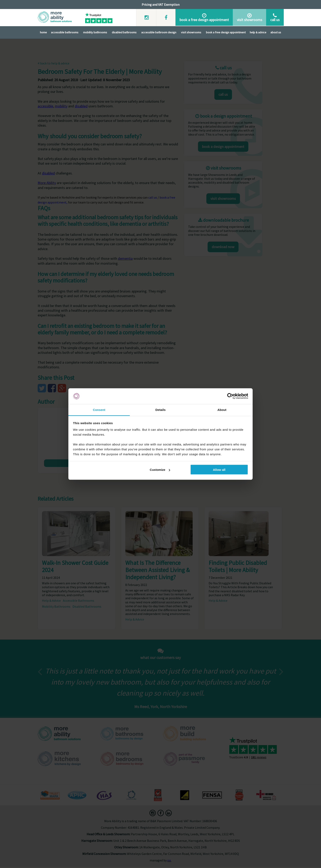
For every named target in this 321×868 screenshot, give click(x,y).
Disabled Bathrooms (124, 32)
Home (43, 32)
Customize (160, 470)
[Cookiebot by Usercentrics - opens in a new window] (230, 396)
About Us (276, 32)
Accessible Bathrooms (65, 32)
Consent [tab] (99, 410)
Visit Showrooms (191, 32)
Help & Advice (258, 32)
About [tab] (222, 410)
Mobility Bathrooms (95, 32)
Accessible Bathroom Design (159, 32)
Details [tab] (160, 410)
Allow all (219, 470)
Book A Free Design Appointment (226, 32)
